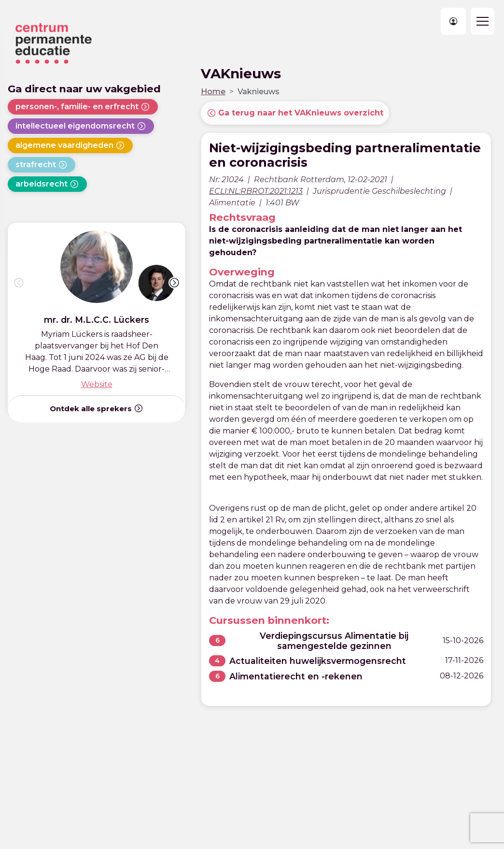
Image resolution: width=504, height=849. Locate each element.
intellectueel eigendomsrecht (81, 126)
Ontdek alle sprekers (97, 408)
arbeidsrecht (47, 184)
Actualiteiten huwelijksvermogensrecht (318, 661)
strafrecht (42, 165)
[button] (174, 283)
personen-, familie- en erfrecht (83, 107)
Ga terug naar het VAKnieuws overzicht (295, 113)
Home (213, 92)
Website (97, 384)
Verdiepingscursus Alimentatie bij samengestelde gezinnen (334, 641)
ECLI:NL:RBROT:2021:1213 (256, 191)
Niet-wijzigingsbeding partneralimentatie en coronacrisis (345, 155)
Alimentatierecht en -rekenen (296, 676)
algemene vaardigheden (70, 145)
